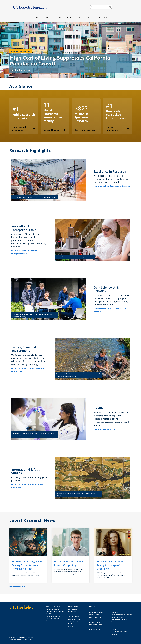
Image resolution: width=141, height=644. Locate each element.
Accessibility (18, 639)
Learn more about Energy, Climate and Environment (29, 370)
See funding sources (86, 130)
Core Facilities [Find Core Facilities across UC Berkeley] (115, 612)
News (86, 7)
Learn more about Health (106, 429)
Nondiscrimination (28, 639)
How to (103, 18)
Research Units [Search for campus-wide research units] (72, 611)
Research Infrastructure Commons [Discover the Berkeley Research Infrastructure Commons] (121, 615)
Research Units (85, 18)
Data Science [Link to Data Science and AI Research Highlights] (50, 614)
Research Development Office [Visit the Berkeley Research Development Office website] (98, 617)
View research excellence (24, 129)
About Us (77, 7)
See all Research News (18, 586)
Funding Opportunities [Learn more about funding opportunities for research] (96, 612)
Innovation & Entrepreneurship (55, 611)
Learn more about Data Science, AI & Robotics (110, 310)
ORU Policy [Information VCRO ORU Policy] (114, 629)
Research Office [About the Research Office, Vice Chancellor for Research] (73, 617)
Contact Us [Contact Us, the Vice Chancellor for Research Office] (71, 626)
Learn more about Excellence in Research (112, 188)
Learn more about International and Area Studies (27, 486)
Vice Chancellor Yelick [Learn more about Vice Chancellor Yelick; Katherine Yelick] (74, 619)
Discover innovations (117, 129)
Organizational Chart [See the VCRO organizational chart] (74, 621)
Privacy (11, 639)
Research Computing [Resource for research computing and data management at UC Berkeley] (117, 617)
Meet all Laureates (54, 130)
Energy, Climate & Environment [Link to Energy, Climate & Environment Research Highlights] (55, 616)
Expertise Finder (65, 18)
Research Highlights (42, 18)
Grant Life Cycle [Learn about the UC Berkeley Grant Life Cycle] (94, 615)
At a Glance (21, 86)
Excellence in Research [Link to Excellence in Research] (53, 609)
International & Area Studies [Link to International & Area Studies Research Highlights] (54, 618)
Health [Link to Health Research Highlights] (48, 621)
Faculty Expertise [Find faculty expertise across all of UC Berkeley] (73, 609)
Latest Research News (32, 520)
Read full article (20, 70)
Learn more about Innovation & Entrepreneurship (26, 252)
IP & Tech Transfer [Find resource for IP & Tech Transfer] (95, 629)
